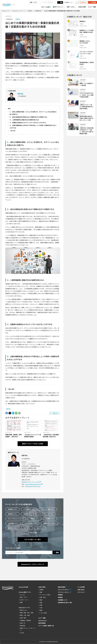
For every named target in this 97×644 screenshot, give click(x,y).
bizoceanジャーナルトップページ (33, 564)
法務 (41, 603)
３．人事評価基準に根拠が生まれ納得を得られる (24, 120)
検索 (60, 2)
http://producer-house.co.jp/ (33, 484)
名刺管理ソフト (27, 514)
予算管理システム (34, 519)
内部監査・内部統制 (25, 620)
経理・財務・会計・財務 (27, 613)
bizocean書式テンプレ (25, 592)
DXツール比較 (45, 7)
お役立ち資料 (82, 7)
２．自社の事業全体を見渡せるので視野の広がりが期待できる (28, 117)
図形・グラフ (24, 597)
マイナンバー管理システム (48, 509)
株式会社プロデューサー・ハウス (31, 482)
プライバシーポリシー (64, 592)
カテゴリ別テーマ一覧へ (33, 539)
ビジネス (23, 595)
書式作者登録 (42, 623)
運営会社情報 (61, 587)
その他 (22, 633)
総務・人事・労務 (25, 615)
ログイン (83, 2)
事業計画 (18, 19)
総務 (41, 600)
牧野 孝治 (20, 94)
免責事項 (60, 595)
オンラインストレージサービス (46, 514)
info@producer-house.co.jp (33, 486)
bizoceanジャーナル (24, 608)
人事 (41, 608)
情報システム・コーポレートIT (28, 629)
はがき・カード (24, 600)
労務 (41, 605)
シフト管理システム (13, 523)
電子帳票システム (12, 509)
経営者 (42, 590)
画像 (21, 602)
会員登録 (93, 2)
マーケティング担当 (45, 595)
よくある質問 (81, 587)
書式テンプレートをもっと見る (33, 444)
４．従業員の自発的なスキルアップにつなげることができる (28, 123)
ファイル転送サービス (29, 509)
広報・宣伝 (43, 597)
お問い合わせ (81, 590)
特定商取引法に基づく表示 (65, 603)
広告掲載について (68, 2)
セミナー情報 (92, 7)
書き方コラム (24, 610)
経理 (41, 610)
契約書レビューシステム (49, 523)
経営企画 (23, 626)
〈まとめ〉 (13, 131)
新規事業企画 (9, 19)
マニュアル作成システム (31, 523)
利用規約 (60, 597)
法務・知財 (23, 618)
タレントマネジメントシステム (16, 519)
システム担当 (43, 613)
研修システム (27, 528)
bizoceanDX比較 (23, 587)
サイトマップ (81, 592)
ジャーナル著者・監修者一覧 (46, 626)
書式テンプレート (58, 7)
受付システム (40, 528)
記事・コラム (71, 7)
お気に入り (55, 413)
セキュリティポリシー (64, 590)
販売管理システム (12, 514)
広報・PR (23, 623)
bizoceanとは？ (43, 621)
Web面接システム (50, 519)
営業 (41, 592)
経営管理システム (12, 528)
